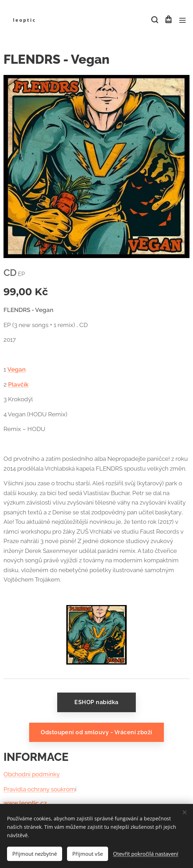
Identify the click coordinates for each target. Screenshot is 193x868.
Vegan (16, 369)
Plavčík (18, 384)
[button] (154, 20)
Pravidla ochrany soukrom (39, 789)
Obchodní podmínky (32, 775)
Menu (182, 20)
